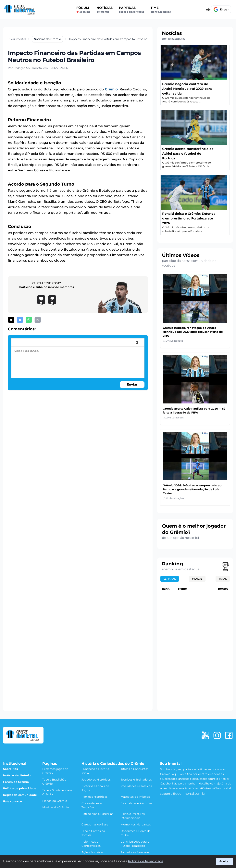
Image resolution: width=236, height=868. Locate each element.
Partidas (132, 10)
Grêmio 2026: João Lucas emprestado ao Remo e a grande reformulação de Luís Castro (192, 489)
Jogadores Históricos (96, 780)
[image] (137, 343)
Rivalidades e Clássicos (136, 786)
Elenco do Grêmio (55, 801)
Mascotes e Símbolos (135, 797)
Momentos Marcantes (136, 824)
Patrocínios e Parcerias (97, 814)
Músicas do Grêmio (56, 807)
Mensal (197, 579)
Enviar (132, 384)
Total (223, 579)
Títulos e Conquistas (135, 769)
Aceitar (224, 861)
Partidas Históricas (94, 797)
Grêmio (111, 89)
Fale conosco (12, 801)
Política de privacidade (20, 788)
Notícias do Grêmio (17, 775)
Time (161, 10)
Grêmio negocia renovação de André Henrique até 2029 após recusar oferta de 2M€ (193, 332)
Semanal (170, 579)
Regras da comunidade (20, 795)
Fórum (83, 10)
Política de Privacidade (146, 861)
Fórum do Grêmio (16, 782)
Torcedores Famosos (135, 852)
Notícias (105, 10)
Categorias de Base (95, 824)
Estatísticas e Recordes (137, 803)
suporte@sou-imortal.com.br (183, 794)
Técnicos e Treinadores (136, 780)
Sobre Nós (10, 769)
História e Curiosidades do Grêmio (113, 764)
